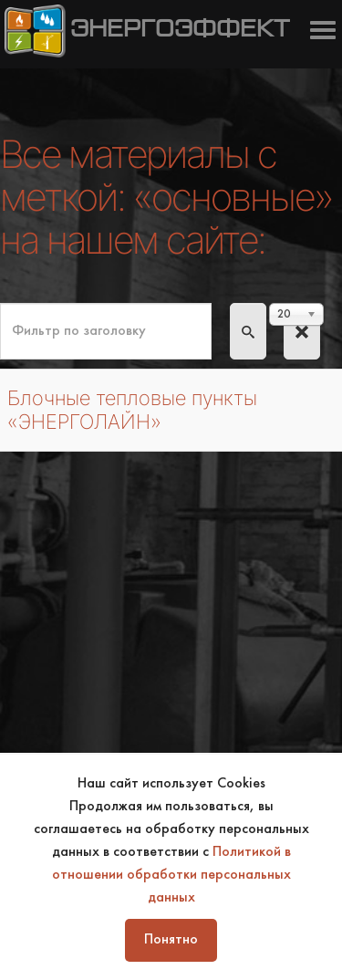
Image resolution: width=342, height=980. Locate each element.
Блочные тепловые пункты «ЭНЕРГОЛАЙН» (132, 410)
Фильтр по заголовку (0, 303)
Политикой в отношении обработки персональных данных (171, 875)
